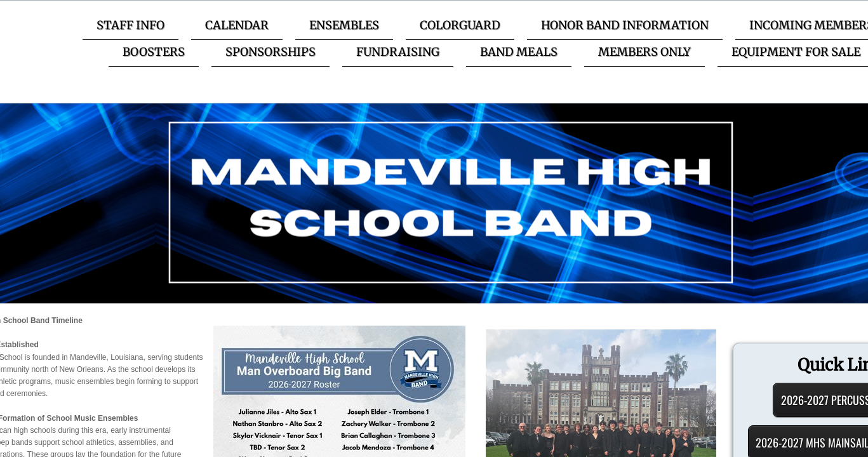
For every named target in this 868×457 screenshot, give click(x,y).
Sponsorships (270, 52)
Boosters (154, 52)
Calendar (237, 25)
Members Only (644, 52)
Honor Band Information (625, 25)
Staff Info (130, 25)
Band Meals (519, 52)
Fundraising (398, 52)
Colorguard (460, 25)
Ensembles (344, 25)
